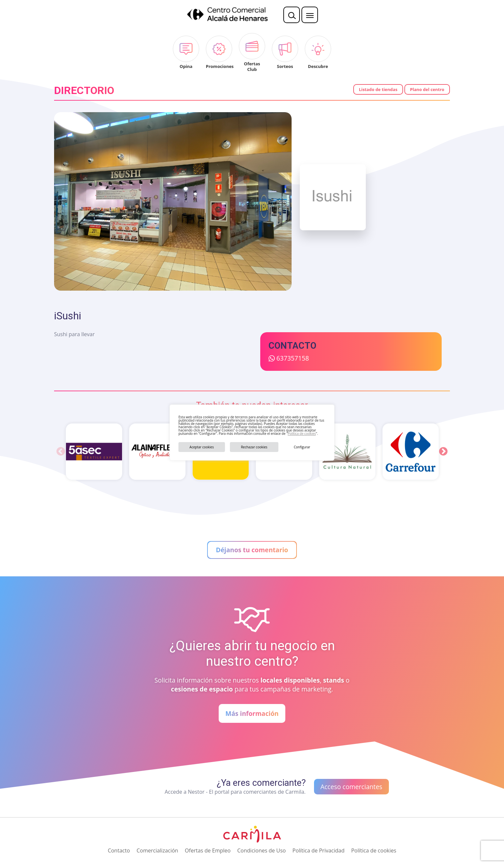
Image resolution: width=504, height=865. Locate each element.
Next (443, 452)
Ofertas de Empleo (208, 850)
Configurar (302, 447)
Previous (61, 452)
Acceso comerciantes (351, 787)
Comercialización (157, 850)
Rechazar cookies (254, 447)
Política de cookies (302, 433)
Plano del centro (427, 89)
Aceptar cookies (202, 447)
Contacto (119, 850)
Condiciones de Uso (261, 850)
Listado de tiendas (378, 89)
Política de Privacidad (319, 850)
